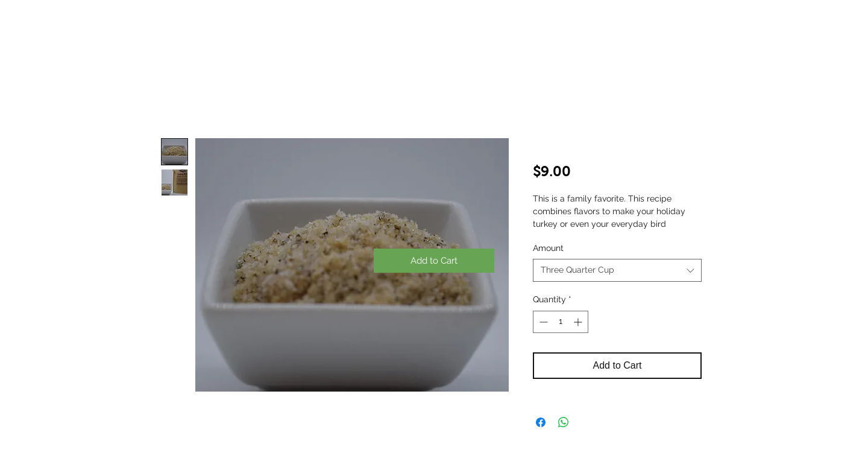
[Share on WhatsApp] (564, 422)
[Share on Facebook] (541, 422)
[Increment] (579, 322)
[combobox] (617, 270)
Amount (548, 248)
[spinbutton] (561, 322)
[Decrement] (542, 322)
